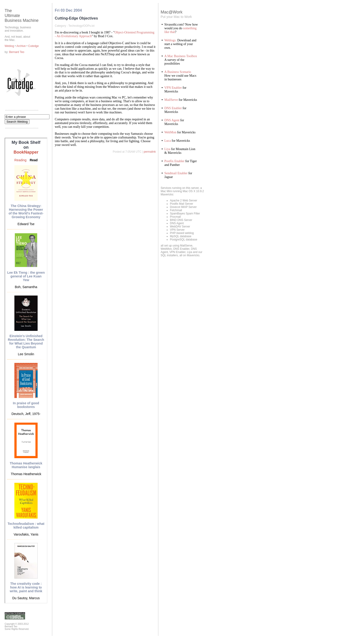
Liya (167, 149)
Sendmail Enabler (176, 173)
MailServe (171, 100)
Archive (21, 46)
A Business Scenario (178, 72)
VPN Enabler (173, 88)
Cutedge (34, 46)
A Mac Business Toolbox (181, 56)
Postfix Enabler (174, 161)
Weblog (10, 46)
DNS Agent (172, 120)
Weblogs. (170, 40)
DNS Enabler (173, 108)
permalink (150, 152)
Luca (168, 141)
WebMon (170, 132)
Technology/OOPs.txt (81, 26)
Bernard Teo (17, 52)
